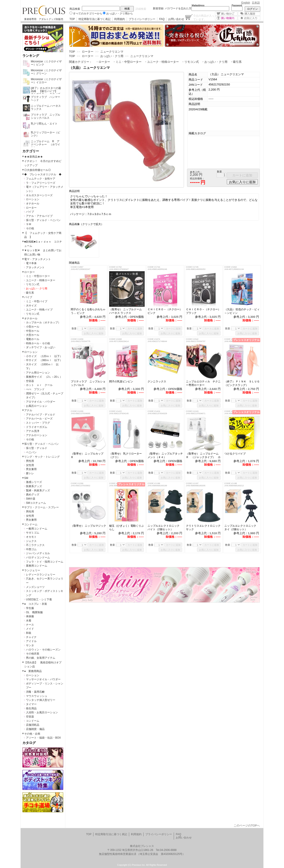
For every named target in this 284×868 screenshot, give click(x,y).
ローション (33, 199)
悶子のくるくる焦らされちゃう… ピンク (88, 311)
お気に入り (249, 18)
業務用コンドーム (37, 566)
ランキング (31, 56)
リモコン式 (33, 284)
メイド (30, 629)
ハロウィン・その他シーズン (43, 650)
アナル (28, 410)
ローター (31, 208)
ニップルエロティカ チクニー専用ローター (203, 383)
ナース (30, 625)
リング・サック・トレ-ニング (42, 457)
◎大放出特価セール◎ (37, 170)
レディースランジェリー (41, 575)
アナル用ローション (38, 373)
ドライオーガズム (37, 427)
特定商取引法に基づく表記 (95, 19)
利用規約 (120, 19)
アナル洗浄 (33, 431)
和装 (29, 633)
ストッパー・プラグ (38, 423)
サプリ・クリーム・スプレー (41, 507)
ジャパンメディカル (38, 553)
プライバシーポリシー (142, 19)
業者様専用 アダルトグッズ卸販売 (44, 19)
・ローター (103, 62)
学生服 (30, 608)
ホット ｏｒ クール (41, 385)
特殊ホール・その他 (38, 343)
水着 (29, 621)
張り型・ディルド (37, 448)
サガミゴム (33, 533)
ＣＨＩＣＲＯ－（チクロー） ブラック (204, 311)
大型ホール (33, 335)
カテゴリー (31, 151)
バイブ (30, 212)
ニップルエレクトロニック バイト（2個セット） (165, 528)
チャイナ (31, 637)
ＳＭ (29, 224)
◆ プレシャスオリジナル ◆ (43, 174)
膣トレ (30, 473)
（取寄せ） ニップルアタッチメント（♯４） (165, 455)
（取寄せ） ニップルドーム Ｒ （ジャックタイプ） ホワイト (204, 456)
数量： (75, 328)
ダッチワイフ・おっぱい (41, 347)
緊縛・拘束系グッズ (38, 490)
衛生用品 (31, 708)
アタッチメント (35, 267)
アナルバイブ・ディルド (41, 415)
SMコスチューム (36, 503)
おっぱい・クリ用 (37, 289)
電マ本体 (31, 263)
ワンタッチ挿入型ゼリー (41, 700)
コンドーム (31, 524)
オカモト (31, 537)
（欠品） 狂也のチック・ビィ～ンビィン (242, 311)
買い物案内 (226, 18)
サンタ (30, 645)
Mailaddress (198, 5)
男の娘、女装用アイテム (41, 658)
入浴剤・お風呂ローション (42, 712)
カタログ (29, 743)
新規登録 (158, 8)
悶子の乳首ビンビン (122, 382)
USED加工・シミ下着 (39, 599)
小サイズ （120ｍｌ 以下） (44, 356)
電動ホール (33, 339)
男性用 (30, 461)
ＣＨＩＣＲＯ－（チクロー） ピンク (165, 311)
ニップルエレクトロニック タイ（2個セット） (242, 528)
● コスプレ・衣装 (36, 604)
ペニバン (31, 452)
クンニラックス (158, 382)
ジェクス (31, 541)
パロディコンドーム (38, 558)
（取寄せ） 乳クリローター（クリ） (125, 455)
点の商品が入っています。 (204, 17)
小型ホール (33, 327)
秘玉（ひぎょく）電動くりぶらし (126, 528)
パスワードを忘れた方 (178, 8)
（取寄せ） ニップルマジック (89, 526)
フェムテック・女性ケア (41, 179)
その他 (30, 228)
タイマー (31, 704)
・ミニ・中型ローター (127, 62)
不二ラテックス (35, 545)
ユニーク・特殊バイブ (39, 310)
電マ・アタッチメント (37, 259)
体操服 (30, 616)
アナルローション (37, 435)
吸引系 (30, 293)
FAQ (162, 19)
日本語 (256, 3)
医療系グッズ (34, 486)
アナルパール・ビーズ (39, 419)
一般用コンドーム (37, 529)
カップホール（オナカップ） (43, 322)
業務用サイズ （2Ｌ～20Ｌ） (44, 377)
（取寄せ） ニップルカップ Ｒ (88, 455)
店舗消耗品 (33, 725)
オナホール (33, 204)
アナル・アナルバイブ (39, 216)
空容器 (30, 381)
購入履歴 (249, 14)
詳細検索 (141, 9)
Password (237, 5)
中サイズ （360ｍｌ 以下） (44, 360)
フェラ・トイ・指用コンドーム (45, 562)
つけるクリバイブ (240, 454)
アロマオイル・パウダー (41, 402)
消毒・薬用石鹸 (35, 692)
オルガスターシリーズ (39, 195)
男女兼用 (31, 469)
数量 (219, 172)
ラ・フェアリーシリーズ (41, 183)
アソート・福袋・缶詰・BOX (43, 738)
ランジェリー (32, 570)
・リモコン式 (190, 62)
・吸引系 (236, 62)
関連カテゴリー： (81, 62)
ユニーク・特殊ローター (41, 280)
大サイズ (31, 306)
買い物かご (226, 14)
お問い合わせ (176, 19)
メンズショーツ (35, 587)
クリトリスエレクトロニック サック (204, 528)
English (246, 3)
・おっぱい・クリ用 (214, 62)
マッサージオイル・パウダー (43, 679)
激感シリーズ (34, 482)
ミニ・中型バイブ (37, 301)
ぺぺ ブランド (35, 389)
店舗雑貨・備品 (35, 729)
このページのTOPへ (247, 825)
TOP (72, 19)
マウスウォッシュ (37, 696)
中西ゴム (31, 549)
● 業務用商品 (33, 671)
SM (26, 478)
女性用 (30, 465)
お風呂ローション (37, 406)
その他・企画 (32, 734)
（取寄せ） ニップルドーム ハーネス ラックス (125, 311)
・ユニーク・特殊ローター (162, 62)
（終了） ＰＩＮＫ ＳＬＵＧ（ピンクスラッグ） (242, 383)
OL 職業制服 (36, 612)
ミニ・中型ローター (38, 276)
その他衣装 (33, 654)
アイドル (31, 641)
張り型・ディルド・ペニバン (43, 220)
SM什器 (31, 499)
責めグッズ (33, 494)
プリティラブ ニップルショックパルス (88, 383)
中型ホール (33, 331)
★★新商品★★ (34, 157)
